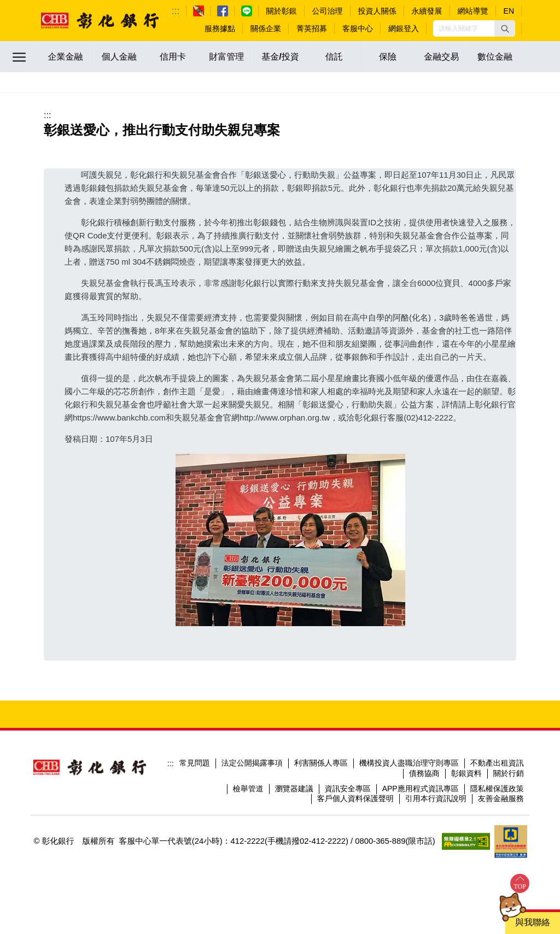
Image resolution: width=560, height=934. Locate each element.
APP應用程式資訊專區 (421, 789)
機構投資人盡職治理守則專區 (409, 763)
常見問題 (195, 763)
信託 (334, 57)
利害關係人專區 (321, 763)
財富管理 (226, 57)
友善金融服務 (501, 798)
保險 (388, 57)
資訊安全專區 (348, 789)
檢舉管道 (248, 789)
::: (176, 11)
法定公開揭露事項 (252, 763)
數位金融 (495, 57)
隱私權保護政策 (497, 789)
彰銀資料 (466, 773)
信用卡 (173, 57)
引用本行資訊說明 (436, 798)
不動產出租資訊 (497, 763)
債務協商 (424, 773)
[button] (505, 28)
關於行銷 (509, 773)
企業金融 (66, 57)
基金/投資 (280, 57)
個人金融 (119, 57)
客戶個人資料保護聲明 (355, 798)
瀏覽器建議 (294, 789)
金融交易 (441, 57)
